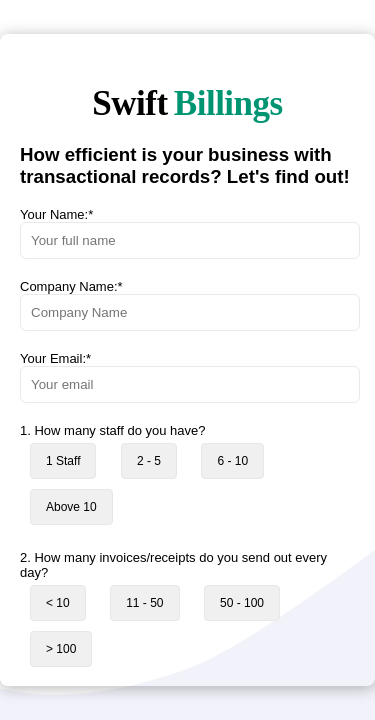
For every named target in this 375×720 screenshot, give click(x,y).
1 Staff (63, 461)
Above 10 (71, 507)
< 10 (58, 603)
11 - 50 (144, 603)
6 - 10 (232, 461)
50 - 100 (242, 603)
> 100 (61, 649)
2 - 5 (149, 461)
